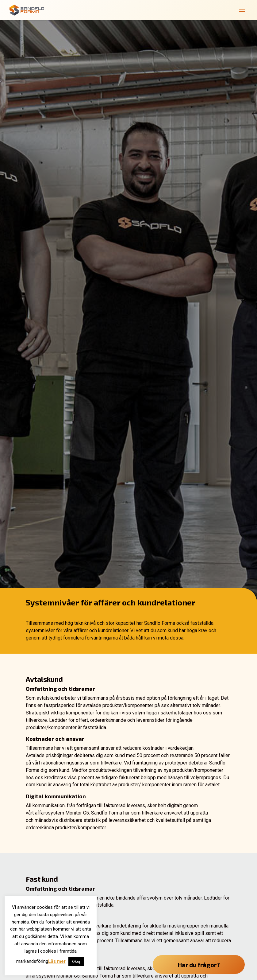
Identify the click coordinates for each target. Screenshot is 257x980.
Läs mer (57, 961)
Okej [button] (76, 961)
